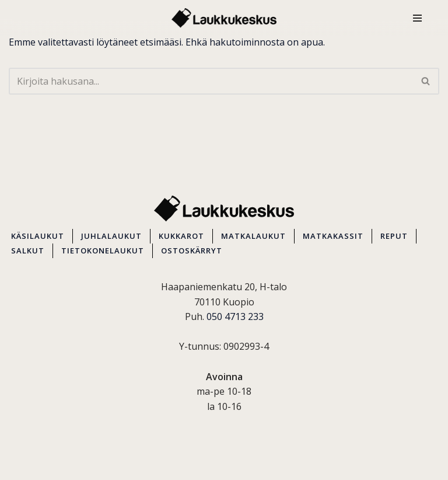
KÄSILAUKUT (38, 236)
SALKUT (28, 251)
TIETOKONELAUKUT (103, 251)
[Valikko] (417, 18)
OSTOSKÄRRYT (192, 251)
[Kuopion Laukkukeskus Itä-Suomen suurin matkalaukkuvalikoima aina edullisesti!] (224, 18)
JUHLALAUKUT (111, 236)
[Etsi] (211, 81)
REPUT (394, 236)
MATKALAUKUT (253, 236)
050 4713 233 (235, 316)
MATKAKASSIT (333, 236)
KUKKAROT (181, 236)
